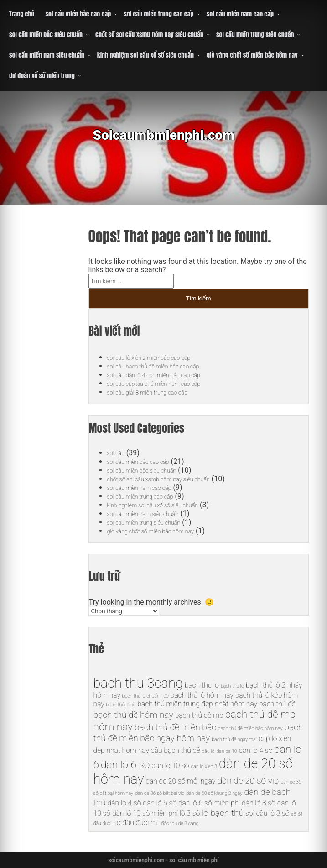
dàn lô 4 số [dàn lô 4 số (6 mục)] (125, 803)
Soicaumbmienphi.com (163, 141)
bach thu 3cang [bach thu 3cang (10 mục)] (138, 683)
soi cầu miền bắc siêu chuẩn (46, 34)
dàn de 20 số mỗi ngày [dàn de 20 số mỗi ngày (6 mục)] (180, 781)
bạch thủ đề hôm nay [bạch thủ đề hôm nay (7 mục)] (133, 715)
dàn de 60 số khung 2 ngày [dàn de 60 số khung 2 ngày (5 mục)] (214, 793)
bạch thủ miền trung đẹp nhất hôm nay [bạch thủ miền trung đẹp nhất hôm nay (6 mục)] (197, 704)
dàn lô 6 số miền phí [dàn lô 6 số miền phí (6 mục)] (209, 803)
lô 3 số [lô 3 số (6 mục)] (190, 813)
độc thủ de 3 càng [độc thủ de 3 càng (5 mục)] (180, 823)
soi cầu (118, 453)
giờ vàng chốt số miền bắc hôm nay (252, 55)
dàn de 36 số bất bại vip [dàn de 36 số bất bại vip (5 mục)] (160, 793)
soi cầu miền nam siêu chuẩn (47, 55)
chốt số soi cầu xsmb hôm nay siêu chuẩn (149, 34)
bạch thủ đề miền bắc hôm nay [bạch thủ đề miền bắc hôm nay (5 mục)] (250, 729)
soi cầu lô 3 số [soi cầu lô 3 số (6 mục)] (267, 813)
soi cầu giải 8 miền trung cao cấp (159, 392)
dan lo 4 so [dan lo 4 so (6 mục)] (256, 750)
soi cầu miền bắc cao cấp (78, 14)
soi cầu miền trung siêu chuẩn (255, 34)
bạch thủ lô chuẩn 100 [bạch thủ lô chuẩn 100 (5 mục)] (145, 696)
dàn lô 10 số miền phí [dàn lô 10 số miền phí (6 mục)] (145, 813)
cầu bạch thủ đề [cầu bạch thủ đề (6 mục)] (176, 750)
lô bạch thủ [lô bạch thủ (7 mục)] (223, 813)
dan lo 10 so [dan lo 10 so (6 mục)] (170, 765)
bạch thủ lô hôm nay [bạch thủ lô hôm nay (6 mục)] (202, 695)
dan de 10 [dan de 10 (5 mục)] (226, 751)
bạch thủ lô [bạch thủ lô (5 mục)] (232, 686)
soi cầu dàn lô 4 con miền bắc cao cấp (167, 375)
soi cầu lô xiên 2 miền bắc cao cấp (161, 357)
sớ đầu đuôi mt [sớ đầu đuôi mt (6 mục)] (136, 823)
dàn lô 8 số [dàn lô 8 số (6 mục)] (259, 803)
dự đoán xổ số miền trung (42, 76)
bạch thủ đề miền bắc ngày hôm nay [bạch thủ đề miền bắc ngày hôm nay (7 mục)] (198, 733)
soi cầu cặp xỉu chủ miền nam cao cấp (167, 383)
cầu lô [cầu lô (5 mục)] (208, 751)
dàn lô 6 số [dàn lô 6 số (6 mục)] (160, 803)
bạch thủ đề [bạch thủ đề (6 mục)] (277, 704)
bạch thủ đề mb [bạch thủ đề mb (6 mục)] (199, 715)
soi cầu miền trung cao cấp (158, 14)
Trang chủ (22, 14)
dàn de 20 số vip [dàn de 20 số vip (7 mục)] (248, 781)
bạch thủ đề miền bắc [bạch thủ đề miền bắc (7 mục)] (175, 727)
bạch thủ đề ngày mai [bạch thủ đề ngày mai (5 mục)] (234, 739)
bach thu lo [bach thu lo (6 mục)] (202, 685)
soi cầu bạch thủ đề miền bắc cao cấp (166, 366)
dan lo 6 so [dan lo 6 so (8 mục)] (125, 765)
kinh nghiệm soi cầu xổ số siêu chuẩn (145, 55)
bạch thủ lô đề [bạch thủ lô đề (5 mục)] (121, 705)
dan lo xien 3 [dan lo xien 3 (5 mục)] (204, 766)
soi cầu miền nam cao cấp (240, 14)
